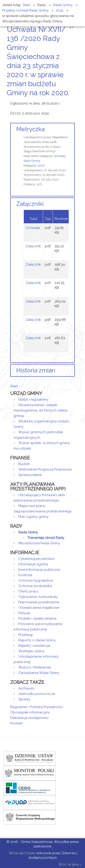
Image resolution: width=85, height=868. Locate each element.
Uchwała (33, 228)
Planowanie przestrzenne (39, 602)
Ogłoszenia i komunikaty (38, 597)
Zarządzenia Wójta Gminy (39, 673)
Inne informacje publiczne (39, 570)
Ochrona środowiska (35, 586)
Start (14, 386)
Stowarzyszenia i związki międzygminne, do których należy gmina (41, 410)
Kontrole (25, 575)
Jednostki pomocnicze (37, 694)
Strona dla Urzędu (22, 853)
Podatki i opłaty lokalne (37, 618)
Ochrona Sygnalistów (36, 580)
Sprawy (24, 699)
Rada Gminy (28, 532)
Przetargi (25, 635)
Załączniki (30, 204)
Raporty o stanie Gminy (37, 640)
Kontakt (16, 723)
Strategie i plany (31, 651)
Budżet (24, 464)
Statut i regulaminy (33, 400)
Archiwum (26, 688)
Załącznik (33, 246)
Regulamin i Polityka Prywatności (37, 707)
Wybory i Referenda (35, 667)
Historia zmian (36, 370)
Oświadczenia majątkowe (39, 608)
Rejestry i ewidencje (34, 646)
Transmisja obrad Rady (46, 538)
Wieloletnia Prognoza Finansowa (45, 469)
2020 (41, 165)
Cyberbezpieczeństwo (37, 559)
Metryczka (30, 129)
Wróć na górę (70, 865)
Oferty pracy (28, 591)
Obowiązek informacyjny (30, 712)
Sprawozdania (30, 475)
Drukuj (68, 101)
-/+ (71, 27)
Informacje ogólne (33, 564)
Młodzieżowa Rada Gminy (39, 543)
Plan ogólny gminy (33, 517)
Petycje (24, 613)
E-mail (73, 101)
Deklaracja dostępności (29, 718)
